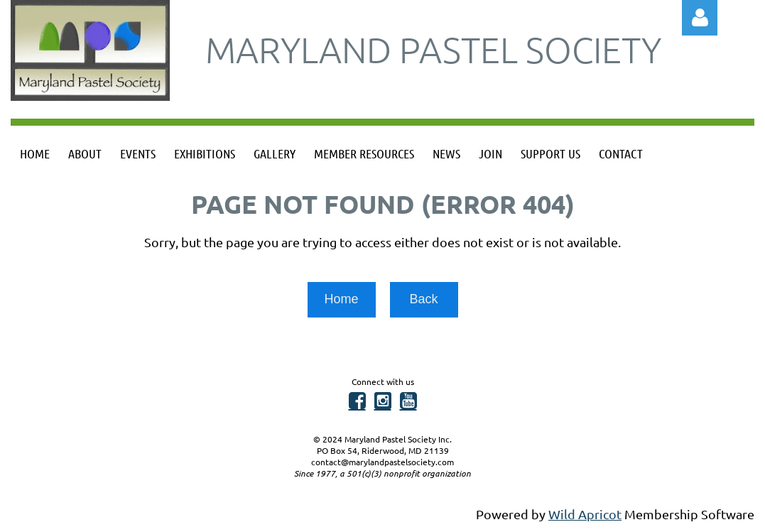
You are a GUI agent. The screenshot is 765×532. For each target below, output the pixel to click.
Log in (700, 18)
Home (341, 299)
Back (423, 299)
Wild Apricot (585, 514)
